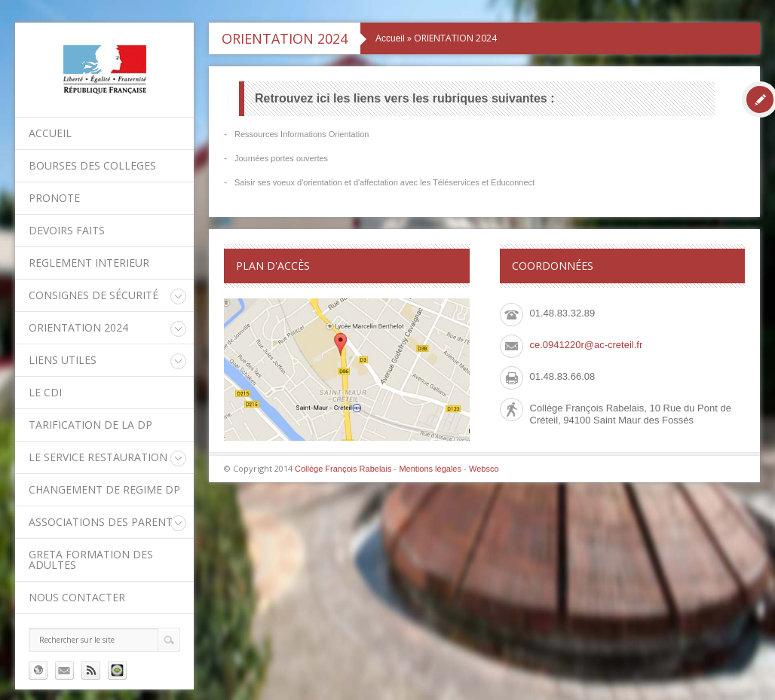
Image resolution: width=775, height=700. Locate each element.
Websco (484, 469)
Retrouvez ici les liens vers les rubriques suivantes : (405, 98)
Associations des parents (104, 522)
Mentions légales (430, 469)
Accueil (50, 133)
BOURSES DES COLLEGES (92, 165)
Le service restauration (98, 457)
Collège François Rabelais (343, 469)
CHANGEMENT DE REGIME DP (104, 489)
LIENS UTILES (63, 360)
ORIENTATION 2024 (78, 327)
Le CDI (45, 392)
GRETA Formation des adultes (91, 559)
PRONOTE (54, 198)
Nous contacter (77, 597)
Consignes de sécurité (93, 295)
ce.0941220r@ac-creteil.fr (587, 345)
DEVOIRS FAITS (67, 230)
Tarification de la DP (90, 425)
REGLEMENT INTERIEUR (89, 263)
